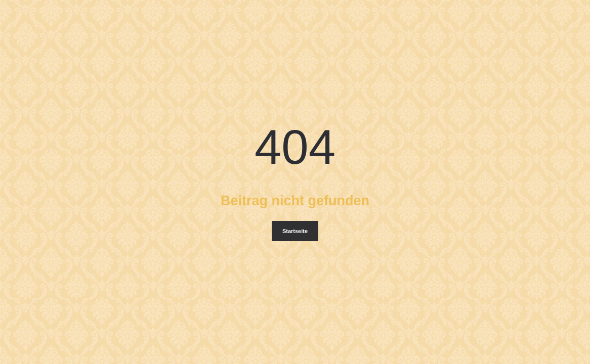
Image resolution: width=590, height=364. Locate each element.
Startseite (295, 231)
